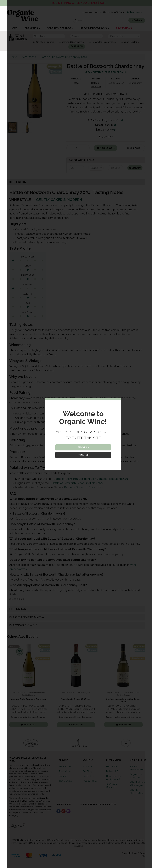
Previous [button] (5, 743)
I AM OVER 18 (83, 447)
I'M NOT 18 (83, 455)
